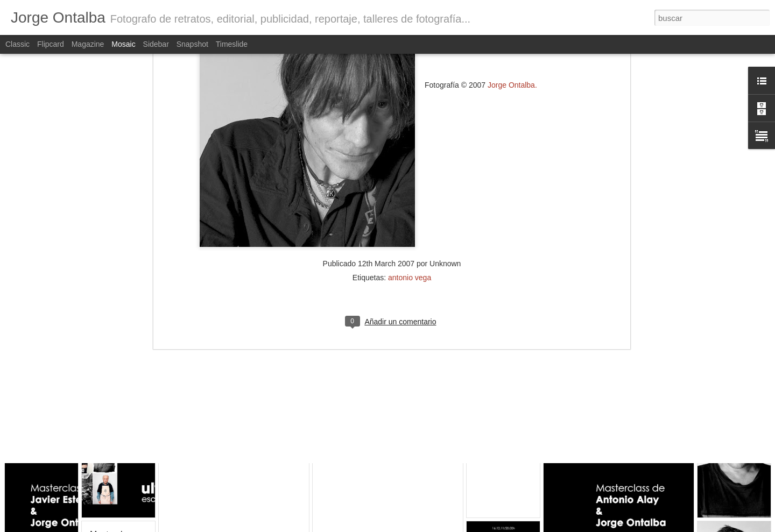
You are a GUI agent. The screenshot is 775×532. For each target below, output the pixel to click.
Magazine (88, 44)
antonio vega (410, 180)
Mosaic (123, 44)
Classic (17, 44)
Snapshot (192, 44)
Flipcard (51, 44)
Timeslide (232, 44)
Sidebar (156, 44)
